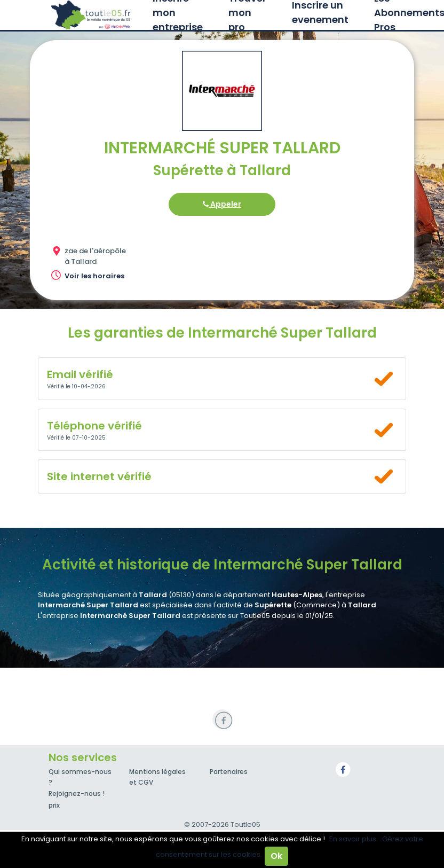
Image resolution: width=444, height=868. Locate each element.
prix (54, 805)
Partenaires (229, 772)
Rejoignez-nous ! (77, 793)
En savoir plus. (354, 839)
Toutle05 (91, 15)
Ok (276, 856)
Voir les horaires (94, 276)
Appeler (222, 204)
